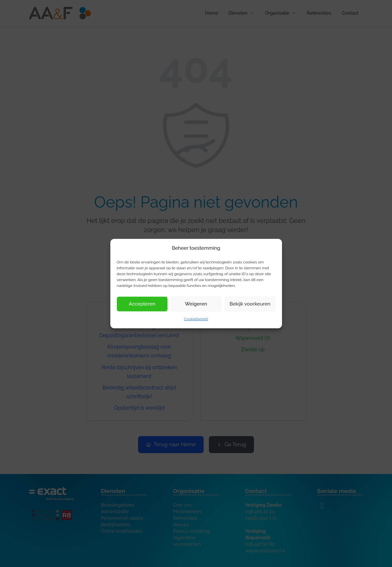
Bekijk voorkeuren (250, 304)
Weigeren (196, 304)
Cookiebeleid (196, 319)
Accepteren (142, 304)
